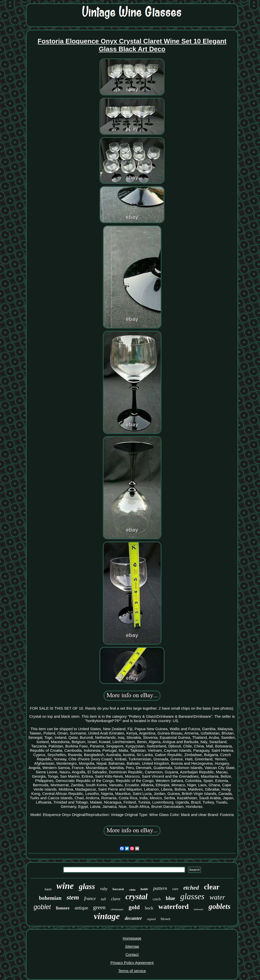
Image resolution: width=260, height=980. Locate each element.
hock (149, 908)
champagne (117, 909)
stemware (199, 909)
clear (212, 887)
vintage (107, 916)
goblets (220, 906)
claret (116, 899)
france (90, 899)
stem (73, 897)
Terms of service (132, 971)
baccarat (118, 889)
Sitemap (132, 946)
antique (81, 908)
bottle (144, 889)
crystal (136, 896)
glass (87, 886)
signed (151, 919)
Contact (132, 954)
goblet (42, 907)
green (99, 907)
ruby (104, 889)
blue (170, 898)
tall (103, 899)
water (217, 897)
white (132, 890)
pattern (160, 888)
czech (157, 899)
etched (191, 888)
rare (175, 889)
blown (166, 919)
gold (134, 907)
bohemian (50, 898)
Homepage (132, 938)
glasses (192, 896)
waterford (173, 906)
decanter (133, 918)
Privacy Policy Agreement (132, 963)
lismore (63, 908)
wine (65, 886)
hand (48, 889)
